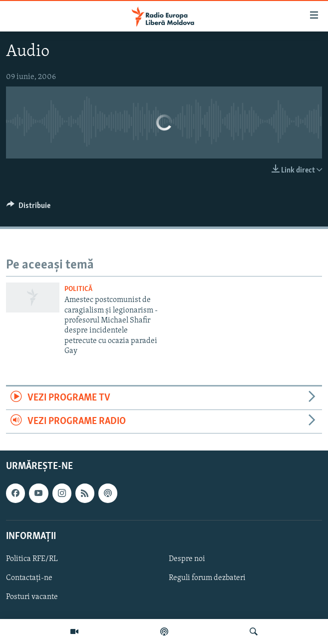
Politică (78, 289)
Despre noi (187, 559)
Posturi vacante (32, 597)
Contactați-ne (29, 578)
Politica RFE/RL (32, 559)
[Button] (28, 208)
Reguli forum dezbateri (207, 578)
